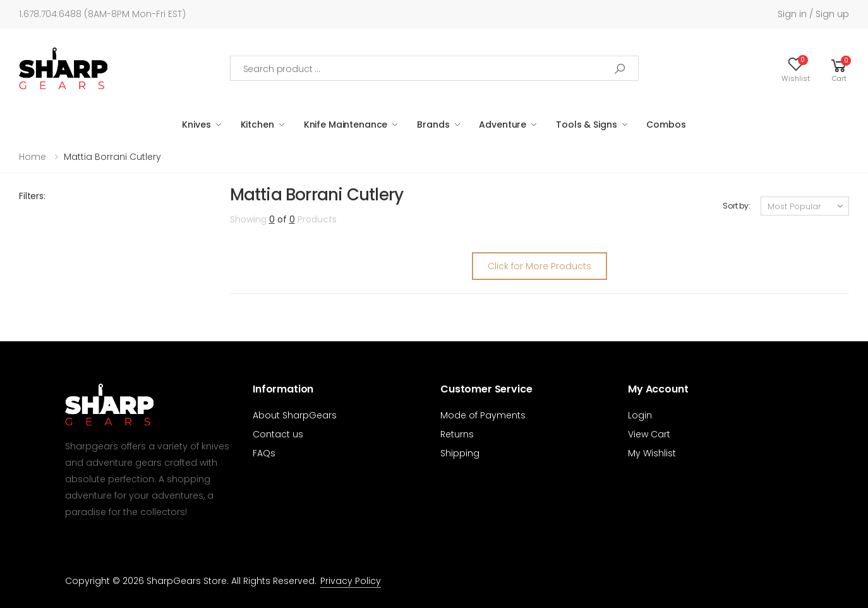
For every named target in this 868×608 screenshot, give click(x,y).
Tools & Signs (586, 125)
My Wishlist (652, 453)
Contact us (278, 434)
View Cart (649, 434)
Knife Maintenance (346, 125)
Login (640, 415)
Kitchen (257, 125)
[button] (839, 68)
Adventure (503, 125)
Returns (457, 434)
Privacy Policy (351, 581)
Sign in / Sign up (813, 14)
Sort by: (737, 206)
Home (33, 157)
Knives (196, 125)
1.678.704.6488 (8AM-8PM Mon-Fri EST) (102, 14)
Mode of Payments (483, 415)
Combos (666, 125)
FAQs (264, 453)
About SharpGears (295, 415)
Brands (433, 125)
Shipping (460, 453)
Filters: (32, 196)
